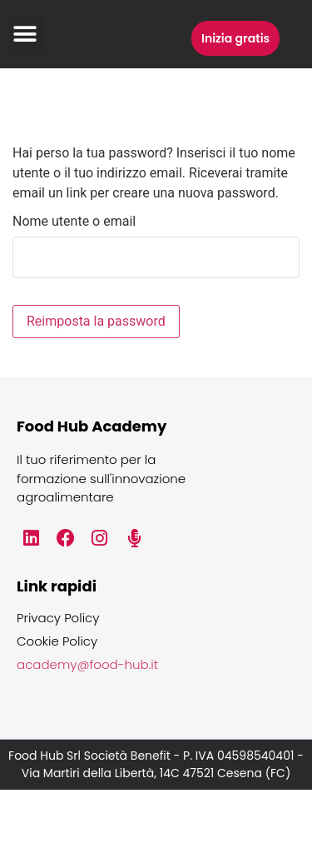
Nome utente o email (74, 222)
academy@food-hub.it (87, 665)
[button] (25, 35)
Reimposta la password (96, 321)
